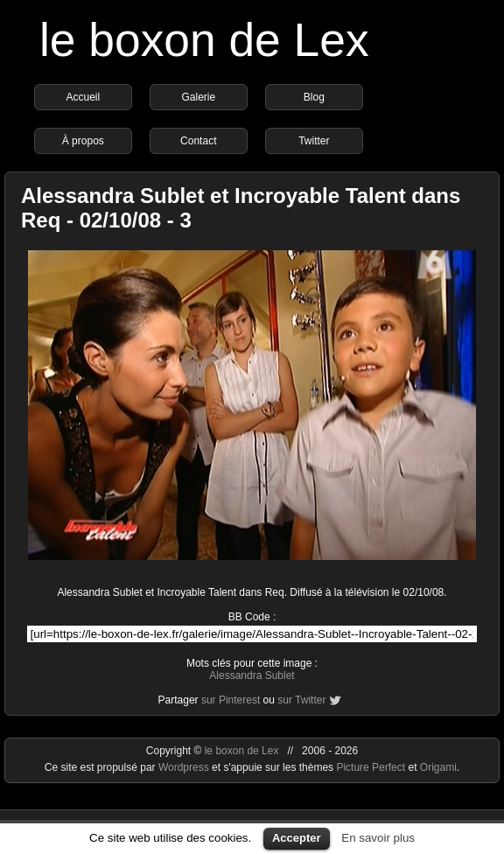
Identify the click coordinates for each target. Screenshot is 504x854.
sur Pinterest (231, 700)
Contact (198, 141)
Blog (314, 97)
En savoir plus (378, 838)
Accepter (297, 838)
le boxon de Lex (204, 40)
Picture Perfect (371, 767)
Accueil (83, 97)
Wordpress (185, 767)
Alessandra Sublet (252, 675)
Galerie (198, 97)
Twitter (314, 141)
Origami (438, 767)
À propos (83, 141)
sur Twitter (301, 700)
